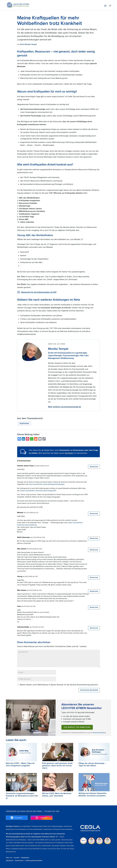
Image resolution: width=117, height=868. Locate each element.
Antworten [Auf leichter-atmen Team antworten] (94, 467)
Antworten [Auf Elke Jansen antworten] (94, 550)
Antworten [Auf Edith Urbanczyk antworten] (94, 538)
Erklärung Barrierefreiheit (34, 860)
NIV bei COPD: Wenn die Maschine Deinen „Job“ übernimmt (57, 795)
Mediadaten (25, 858)
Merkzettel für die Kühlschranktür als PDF (39, 292)
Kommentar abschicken (89, 690)
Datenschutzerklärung (99, 733)
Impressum (9, 860)
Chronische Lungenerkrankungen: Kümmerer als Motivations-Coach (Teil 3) (22, 796)
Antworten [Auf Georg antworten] (94, 577)
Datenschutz (19, 860)
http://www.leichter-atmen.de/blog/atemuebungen (47, 484)
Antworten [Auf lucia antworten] (94, 607)
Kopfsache (24, 423)
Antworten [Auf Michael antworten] (94, 514)
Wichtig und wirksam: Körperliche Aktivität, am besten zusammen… (93, 794)
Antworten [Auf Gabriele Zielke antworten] (94, 628)
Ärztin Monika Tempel (28, 44)
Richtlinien (69, 453)
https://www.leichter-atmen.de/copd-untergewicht (38, 491)
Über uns (9, 858)
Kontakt (17, 858)
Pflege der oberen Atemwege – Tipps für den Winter (92, 764)
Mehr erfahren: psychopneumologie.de (65, 407)
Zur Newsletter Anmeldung (77, 727)
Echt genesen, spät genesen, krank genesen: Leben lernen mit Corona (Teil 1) (57, 766)
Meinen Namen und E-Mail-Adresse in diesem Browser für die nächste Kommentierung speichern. (59, 685)
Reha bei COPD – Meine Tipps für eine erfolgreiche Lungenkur (20, 764)
